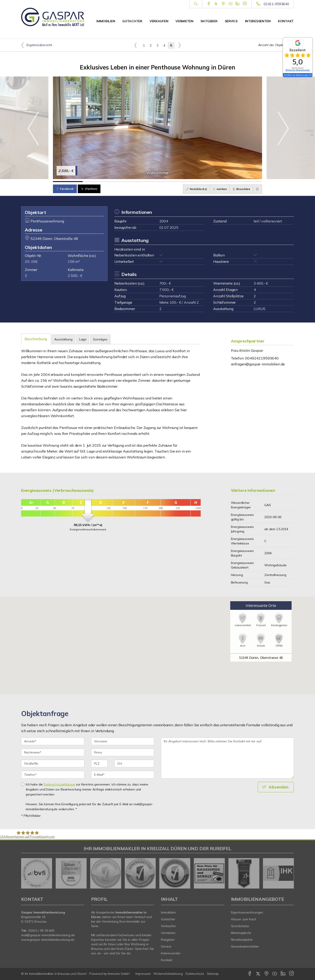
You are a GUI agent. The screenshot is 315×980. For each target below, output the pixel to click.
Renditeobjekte (242, 940)
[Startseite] (53, 17)
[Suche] (196, 4)
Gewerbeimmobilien (245, 946)
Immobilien (106, 21)
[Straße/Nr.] (53, 763)
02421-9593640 (276, 4)
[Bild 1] (68, 182)
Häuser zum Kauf (243, 919)
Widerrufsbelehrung (168, 974)
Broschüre (239, 189)
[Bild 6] (217, 182)
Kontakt (286, 21)
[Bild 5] (187, 182)
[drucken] (257, 189)
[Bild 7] (247, 182)
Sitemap (213, 974)
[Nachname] (53, 752)
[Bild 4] (157, 182)
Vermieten (184, 21)
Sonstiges (100, 339)
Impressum (143, 974)
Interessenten (258, 21)
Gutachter (132, 21)
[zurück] (26, 873)
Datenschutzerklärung (59, 784)
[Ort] (134, 763)
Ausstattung (63, 339)
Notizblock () (192, 189)
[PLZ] (99, 763)
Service (231, 21)
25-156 (31, 261)
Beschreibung (36, 339)
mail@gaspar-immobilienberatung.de (48, 935)
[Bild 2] (98, 182)
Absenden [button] (279, 787)
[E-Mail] (123, 775)
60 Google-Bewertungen (298, 70)
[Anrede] (53, 741)
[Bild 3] (128, 182)
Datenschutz (195, 974)
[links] (136, 45)
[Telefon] (53, 775)
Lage (83, 339)
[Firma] (123, 752)
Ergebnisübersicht (37, 45)
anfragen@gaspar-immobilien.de (258, 364)
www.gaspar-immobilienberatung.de (48, 940)
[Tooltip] (310, 75)
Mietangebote (241, 933)
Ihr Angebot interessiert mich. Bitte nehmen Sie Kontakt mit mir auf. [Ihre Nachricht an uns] (227, 758)
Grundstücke (240, 926)
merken (217, 189)
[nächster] (289, 873)
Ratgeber (209, 21)
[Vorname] (123, 741)
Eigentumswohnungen (247, 912)
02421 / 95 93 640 (41, 931)
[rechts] (179, 45)
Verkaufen (159, 21)
